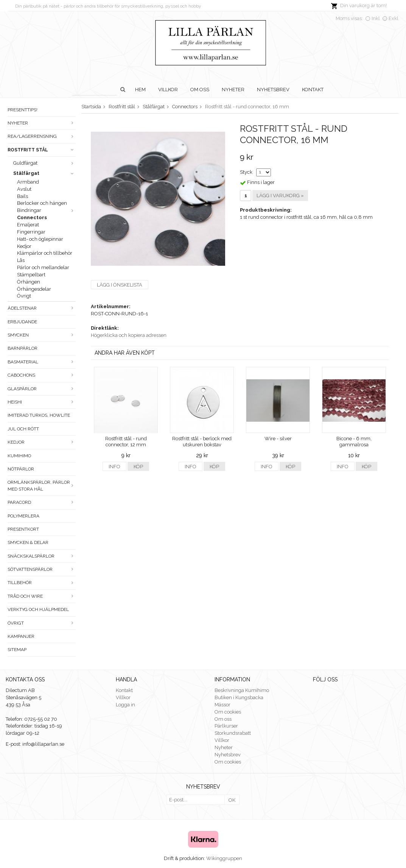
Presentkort (23, 529)
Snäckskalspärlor (42, 556)
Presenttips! (23, 110)
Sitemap (17, 650)
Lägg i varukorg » (280, 196)
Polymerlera (23, 516)
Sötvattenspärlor (42, 569)
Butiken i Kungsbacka (239, 697)
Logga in (125, 705)
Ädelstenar (42, 308)
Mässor (222, 705)
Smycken (42, 335)
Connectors (32, 217)
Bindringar (46, 210)
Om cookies (228, 712)
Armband (28, 182)
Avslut (24, 189)
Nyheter (233, 90)
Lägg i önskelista (120, 285)
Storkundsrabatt (233, 733)
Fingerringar (31, 232)
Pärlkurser (226, 726)
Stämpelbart (31, 275)
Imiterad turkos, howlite (39, 415)
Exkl (394, 18)
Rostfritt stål (42, 150)
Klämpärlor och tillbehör (45, 253)
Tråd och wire (42, 596)
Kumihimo (19, 456)
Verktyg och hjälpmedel (38, 609)
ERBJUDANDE (22, 322)
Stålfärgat (44, 173)
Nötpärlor (21, 469)
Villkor (168, 90)
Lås (21, 260)
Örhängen (29, 282)
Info (114, 467)
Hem (140, 90)
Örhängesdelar (34, 289)
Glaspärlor (42, 389)
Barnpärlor (23, 348)
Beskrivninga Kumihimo (242, 690)
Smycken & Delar (28, 542)
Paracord (42, 502)
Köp (138, 467)
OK (232, 800)
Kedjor (24, 246)
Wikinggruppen (224, 858)
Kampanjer (21, 636)
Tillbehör (42, 583)
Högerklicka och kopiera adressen (129, 335)
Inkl (376, 18)
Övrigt (24, 296)
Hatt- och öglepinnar (40, 239)
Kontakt (313, 90)
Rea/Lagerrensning (42, 136)
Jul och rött (23, 429)
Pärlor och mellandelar (43, 267)
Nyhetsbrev (273, 90)
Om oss (200, 90)
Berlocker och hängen (42, 203)
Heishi (42, 402)
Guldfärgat (44, 163)
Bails (23, 196)
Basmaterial (42, 362)
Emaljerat (28, 225)
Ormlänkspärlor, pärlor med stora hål (42, 485)
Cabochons (42, 375)
